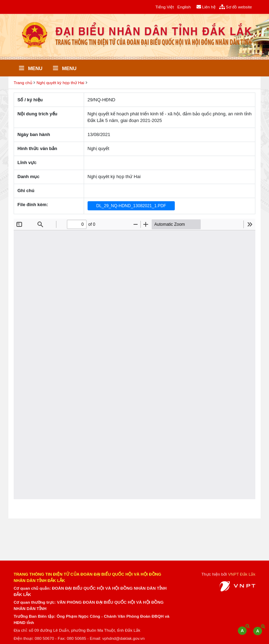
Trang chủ (23, 83)
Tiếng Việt (164, 7)
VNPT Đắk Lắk (242, 574)
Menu (31, 68)
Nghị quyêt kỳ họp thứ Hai (60, 83)
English (184, 7)
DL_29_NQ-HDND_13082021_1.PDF (131, 206)
